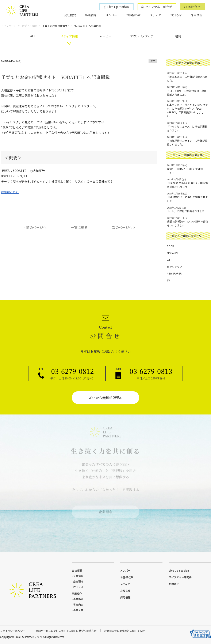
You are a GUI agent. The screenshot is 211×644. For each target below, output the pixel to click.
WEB (153, 61)
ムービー (105, 36)
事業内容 (78, 604)
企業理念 (105, 510)
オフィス (78, 587)
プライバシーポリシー (13, 631)
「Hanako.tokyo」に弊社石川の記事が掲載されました (188, 183)
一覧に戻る (79, 230)
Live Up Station (118, 7)
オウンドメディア (142, 36)
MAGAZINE (173, 253)
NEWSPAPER (174, 273)
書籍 (178, 36)
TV (168, 280)
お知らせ (176, 15)
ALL (33, 36)
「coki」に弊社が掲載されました (188, 209)
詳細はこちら (10, 192)
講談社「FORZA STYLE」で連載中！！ (188, 169)
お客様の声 (133, 15)
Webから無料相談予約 (106, 398)
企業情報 (78, 576)
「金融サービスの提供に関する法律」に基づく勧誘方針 (65, 631)
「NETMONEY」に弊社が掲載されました (188, 197)
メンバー (111, 15)
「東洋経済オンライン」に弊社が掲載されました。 (188, 141)
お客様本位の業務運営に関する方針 (124, 631)
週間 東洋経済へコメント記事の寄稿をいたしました (188, 222)
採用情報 (197, 15)
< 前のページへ (35, 230)
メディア (155, 15)
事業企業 (78, 610)
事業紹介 (91, 15)
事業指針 (78, 599)
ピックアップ (174, 267)
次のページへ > (124, 230)
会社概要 (70, 15)
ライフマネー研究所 (159, 7)
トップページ (9, 26)
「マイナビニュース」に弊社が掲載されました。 (188, 127)
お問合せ (194, 7)
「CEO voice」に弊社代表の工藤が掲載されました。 (188, 91)
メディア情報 (29, 26)
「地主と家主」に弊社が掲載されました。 (188, 77)
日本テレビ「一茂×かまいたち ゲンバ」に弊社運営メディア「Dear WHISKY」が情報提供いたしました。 (188, 109)
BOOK (170, 246)
